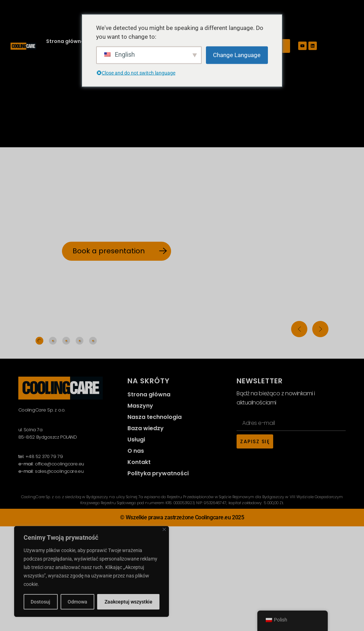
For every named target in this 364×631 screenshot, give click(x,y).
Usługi (136, 440)
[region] (92, 571)
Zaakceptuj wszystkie (128, 602)
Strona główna (65, 41)
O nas (136, 451)
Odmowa (77, 602)
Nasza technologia (155, 417)
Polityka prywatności (158, 473)
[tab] (39, 341)
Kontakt (139, 462)
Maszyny (140, 406)
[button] (299, 329)
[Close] (164, 529)
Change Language (237, 55)
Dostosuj (40, 602)
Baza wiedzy (146, 428)
